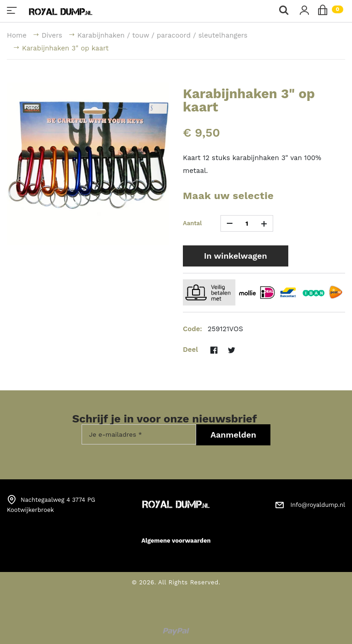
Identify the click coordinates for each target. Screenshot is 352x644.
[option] (88, 164)
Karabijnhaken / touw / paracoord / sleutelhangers (162, 35)
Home (17, 35)
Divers (52, 35)
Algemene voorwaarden (176, 541)
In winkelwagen (236, 256)
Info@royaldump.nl (318, 505)
